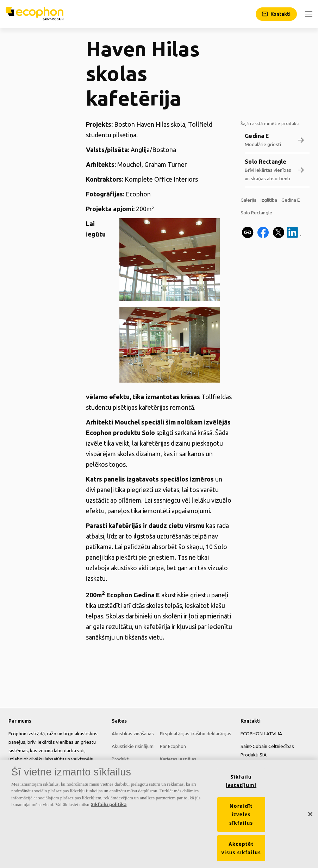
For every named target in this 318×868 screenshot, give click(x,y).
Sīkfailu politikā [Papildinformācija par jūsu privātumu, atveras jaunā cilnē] (109, 807)
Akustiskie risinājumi (133, 746)
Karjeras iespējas (178, 759)
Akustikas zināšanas (133, 734)
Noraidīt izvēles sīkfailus (241, 817)
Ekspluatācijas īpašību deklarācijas (196, 734)
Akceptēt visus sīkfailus (241, 851)
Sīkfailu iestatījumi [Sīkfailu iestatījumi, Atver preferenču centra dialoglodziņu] (241, 784)
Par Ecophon (173, 746)
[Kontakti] (276, 14)
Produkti (121, 759)
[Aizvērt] (310, 817)
